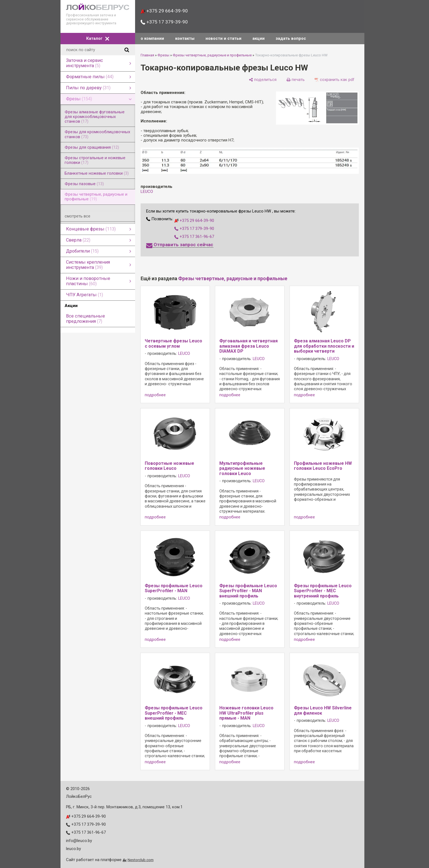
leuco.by (73, 849)
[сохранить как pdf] (335, 80)
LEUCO (147, 192)
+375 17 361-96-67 (194, 237)
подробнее (155, 395)
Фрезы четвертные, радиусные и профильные (212, 55)
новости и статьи (223, 38)
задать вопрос (291, 38)
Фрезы (163, 55)
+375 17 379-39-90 (164, 22)
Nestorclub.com (141, 860)
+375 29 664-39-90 (164, 11)
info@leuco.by (79, 841)
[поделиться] (263, 80)
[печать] (296, 80)
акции (259, 38)
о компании (152, 38)
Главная (147, 55)
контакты (185, 38)
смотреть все (77, 216)
